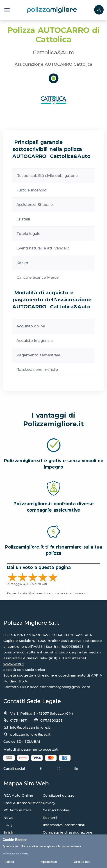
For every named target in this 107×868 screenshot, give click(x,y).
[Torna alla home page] (52, 10)
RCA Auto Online (18, 795)
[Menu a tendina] (7, 10)
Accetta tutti (82, 862)
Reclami (50, 818)
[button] (99, 10)
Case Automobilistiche (23, 803)
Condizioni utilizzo (59, 795)
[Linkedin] (76, 769)
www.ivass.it (14, 664)
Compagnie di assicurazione (68, 832)
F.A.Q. (8, 825)
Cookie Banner (15, 840)
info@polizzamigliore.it (30, 727)
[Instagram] (59, 769)
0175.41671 (19, 720)
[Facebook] (41, 769)
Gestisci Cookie (56, 810)
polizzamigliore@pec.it (30, 734)
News (8, 818)
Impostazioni (48, 862)
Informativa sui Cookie (15, 854)
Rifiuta (10, 862)
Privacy (49, 803)
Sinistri (9, 832)
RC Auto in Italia (17, 810)
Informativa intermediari (64, 825)
